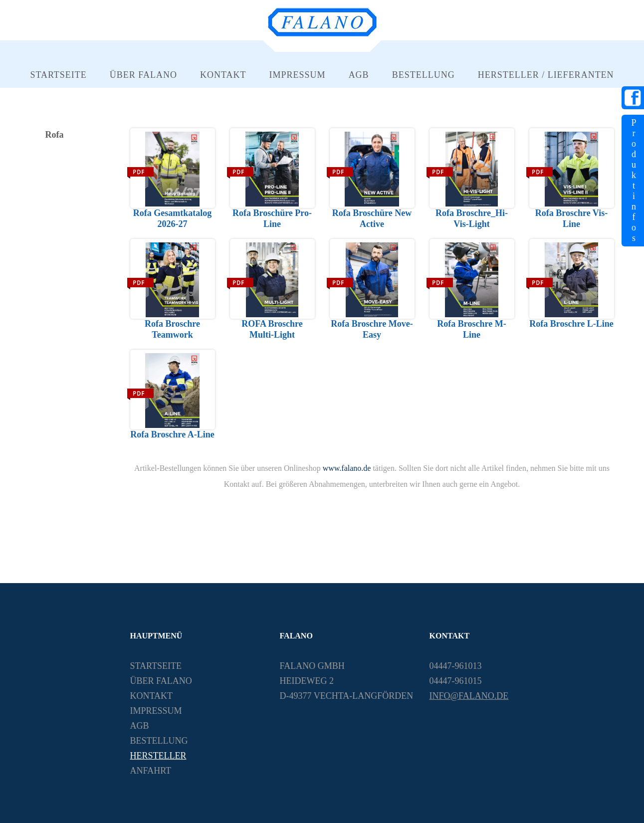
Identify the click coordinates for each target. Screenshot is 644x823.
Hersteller (158, 756)
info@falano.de (469, 696)
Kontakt (223, 75)
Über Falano (143, 75)
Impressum (298, 75)
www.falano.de (347, 468)
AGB (359, 75)
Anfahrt (151, 771)
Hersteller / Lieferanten (546, 75)
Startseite (58, 75)
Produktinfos (634, 180)
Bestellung (424, 75)
